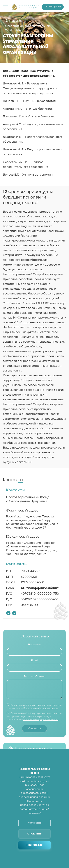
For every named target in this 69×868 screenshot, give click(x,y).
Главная (13, 21)
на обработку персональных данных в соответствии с (34, 710)
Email (34, 661)
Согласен (16, 709)
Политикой (34, 813)
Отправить (35, 733)
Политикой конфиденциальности (41, 712)
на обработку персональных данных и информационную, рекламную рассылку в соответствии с (34, 720)
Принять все (34, 845)
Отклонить (34, 834)
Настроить (35, 823)
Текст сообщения (35, 678)
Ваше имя (35, 645)
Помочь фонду (53, 7)
